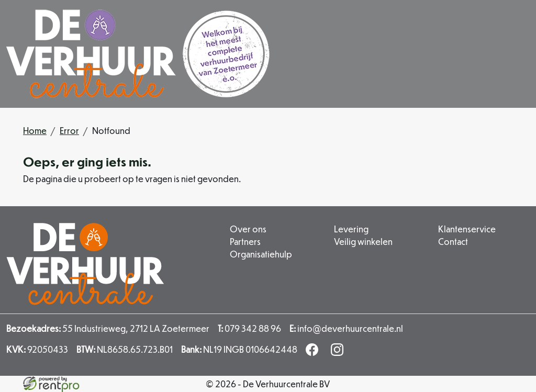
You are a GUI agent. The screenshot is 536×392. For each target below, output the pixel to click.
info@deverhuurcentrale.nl (346, 328)
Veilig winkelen (363, 242)
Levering (351, 229)
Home (35, 131)
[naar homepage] (138, 54)
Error (69, 131)
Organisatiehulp (261, 254)
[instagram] (339, 352)
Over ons (248, 229)
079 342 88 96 (249, 328)
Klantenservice (467, 229)
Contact (453, 242)
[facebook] (314, 352)
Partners (245, 242)
